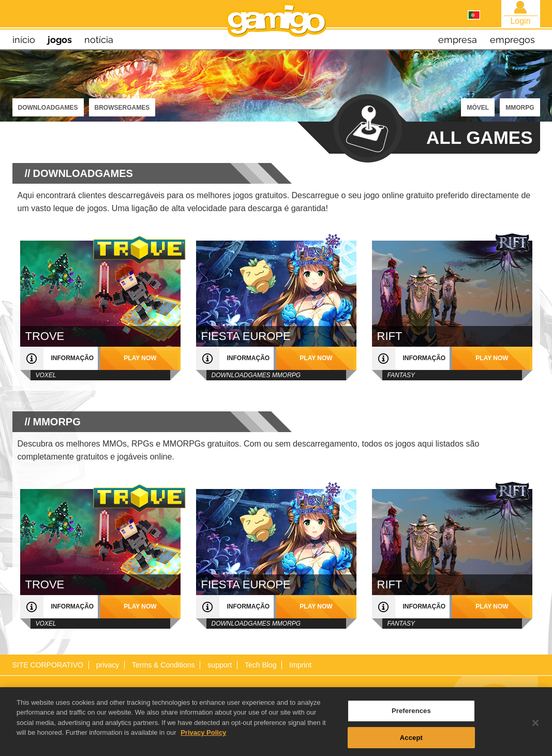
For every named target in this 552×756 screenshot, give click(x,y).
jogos (60, 40)
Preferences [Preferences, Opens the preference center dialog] (411, 715)
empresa (458, 40)
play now (140, 358)
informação (73, 358)
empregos (512, 40)
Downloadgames (48, 108)
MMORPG (520, 108)
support (220, 665)
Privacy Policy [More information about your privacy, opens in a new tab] (203, 737)
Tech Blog (260, 665)
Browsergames (122, 108)
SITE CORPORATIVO (48, 665)
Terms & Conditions (163, 665)
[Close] (535, 727)
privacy (108, 665)
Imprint (300, 665)
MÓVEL (478, 108)
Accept (411, 741)
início (24, 40)
